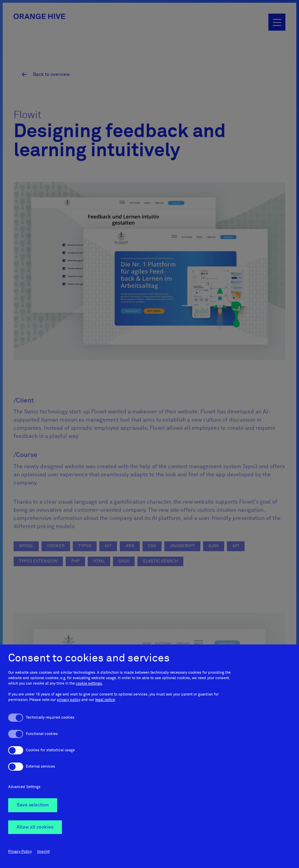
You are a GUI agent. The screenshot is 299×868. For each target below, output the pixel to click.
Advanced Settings (24, 787)
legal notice (105, 700)
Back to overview (51, 74)
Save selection (33, 805)
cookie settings (89, 684)
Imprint (43, 851)
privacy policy (69, 700)
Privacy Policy (20, 851)
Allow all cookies (35, 827)
